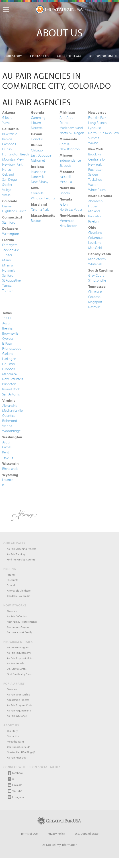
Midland (94, 211)
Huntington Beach (16, 154)
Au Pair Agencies (16, 758)
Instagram (16, 797)
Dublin (7, 149)
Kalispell (65, 177)
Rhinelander (11, 469)
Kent (6, 452)
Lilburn (36, 123)
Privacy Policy (56, 834)
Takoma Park (40, 209)
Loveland (95, 242)
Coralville (37, 193)
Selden (93, 174)
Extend (11, 585)
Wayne (93, 143)
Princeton (95, 216)
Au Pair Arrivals (15, 663)
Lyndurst (95, 128)
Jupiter (7, 255)
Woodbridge (11, 431)
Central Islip (96, 159)
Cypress (8, 338)
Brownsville (10, 333)
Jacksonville (11, 250)
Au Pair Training (16, 554)
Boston (36, 220)
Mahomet (38, 160)
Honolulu (38, 139)
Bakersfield (10, 134)
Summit (94, 138)
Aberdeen (95, 201)
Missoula (66, 182)
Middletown (97, 259)
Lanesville (38, 177)
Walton (93, 185)
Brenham (9, 328)
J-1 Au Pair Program (18, 647)
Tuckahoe (95, 179)
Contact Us (40, 56)
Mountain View (13, 159)
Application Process (18, 700)
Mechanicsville (12, 410)
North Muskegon (72, 133)
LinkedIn (15, 785)
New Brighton (70, 149)
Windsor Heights (43, 198)
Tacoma (8, 457)
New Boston (68, 226)
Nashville (94, 307)
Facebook (15, 773)
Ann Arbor (67, 117)
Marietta (37, 128)
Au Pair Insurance (17, 716)
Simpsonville (97, 280)
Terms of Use (29, 834)
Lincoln (65, 193)
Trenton (8, 290)
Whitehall (95, 264)
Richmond (10, 421)
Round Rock (11, 389)
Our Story (13, 56)
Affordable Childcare (19, 591)
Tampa (7, 285)
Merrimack (67, 220)
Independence (70, 160)
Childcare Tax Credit (18, 596)
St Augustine (11, 280)
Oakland (8, 174)
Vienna (7, 426)
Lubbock (9, 369)
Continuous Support (19, 627)
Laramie (8, 480)
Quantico (9, 415)
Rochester (95, 169)
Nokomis (9, 270)
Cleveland (95, 232)
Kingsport (95, 302)
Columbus (96, 238)
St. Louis (65, 165)
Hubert (93, 206)
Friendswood (12, 348)
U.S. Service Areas (17, 669)
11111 (7, 318)
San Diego (10, 179)
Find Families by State (19, 674)
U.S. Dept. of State (87, 834)
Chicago (37, 150)
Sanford (8, 275)
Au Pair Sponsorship (18, 694)
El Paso (7, 343)
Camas (7, 447)
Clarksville (95, 292)
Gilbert (7, 117)
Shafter (7, 185)
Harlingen (9, 359)
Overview (12, 611)
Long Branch (97, 123)
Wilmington (11, 234)
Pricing (11, 575)
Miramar (8, 265)
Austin (7, 323)
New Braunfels (13, 379)
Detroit (65, 123)
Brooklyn (95, 154)
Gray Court (96, 275)
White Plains (97, 190)
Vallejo (7, 190)
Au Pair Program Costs (20, 705)
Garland (8, 354)
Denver (7, 206)
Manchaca (9, 374)
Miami (6, 260)
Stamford (9, 222)
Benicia (7, 139)
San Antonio (11, 394)
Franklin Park (97, 117)
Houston (9, 364)
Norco (7, 169)
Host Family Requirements (22, 622)
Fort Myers (10, 245)
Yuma (6, 123)
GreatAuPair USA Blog (21, 752)
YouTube (15, 791)
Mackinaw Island (71, 128)
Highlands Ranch (14, 211)
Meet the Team (69, 56)
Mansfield (95, 248)
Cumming (38, 117)
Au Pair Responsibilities (20, 658)
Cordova (94, 297)
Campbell (9, 144)
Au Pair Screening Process (22, 549)
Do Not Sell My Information (59, 845)
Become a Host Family (19, 632)
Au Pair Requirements (19, 653)
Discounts (13, 580)
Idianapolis (39, 172)
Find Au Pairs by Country (21, 559)
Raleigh (93, 221)
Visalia (6, 195)
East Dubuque (41, 155)
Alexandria (10, 405)
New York (95, 164)
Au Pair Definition (17, 616)
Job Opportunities (19, 747)
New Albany (40, 182)
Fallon (64, 204)
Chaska (65, 144)
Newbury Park (12, 164)
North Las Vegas (71, 209)
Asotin (7, 442)
